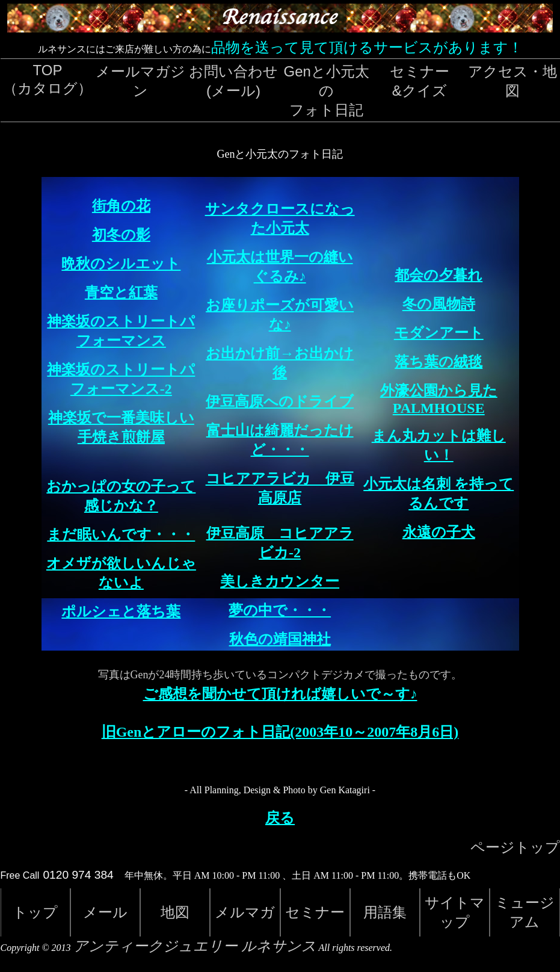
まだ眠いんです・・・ (121, 534)
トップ (35, 912)
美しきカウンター (280, 581)
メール (105, 912)
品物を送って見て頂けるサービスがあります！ (367, 47)
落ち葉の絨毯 (438, 362)
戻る (280, 818)
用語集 (385, 912)
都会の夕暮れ (438, 275)
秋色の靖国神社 (280, 639)
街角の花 (121, 206)
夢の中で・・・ (280, 610)
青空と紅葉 (121, 293)
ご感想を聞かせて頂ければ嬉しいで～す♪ (280, 694)
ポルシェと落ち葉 (121, 611)
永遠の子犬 (439, 532)
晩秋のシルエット (121, 264)
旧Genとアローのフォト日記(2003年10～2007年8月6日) (280, 732)
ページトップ (515, 847)
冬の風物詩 (439, 304)
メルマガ (245, 912)
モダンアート (439, 333)
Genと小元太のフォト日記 (327, 91)
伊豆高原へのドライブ (280, 401)
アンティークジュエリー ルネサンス (195, 946)
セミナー (315, 912)
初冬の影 (121, 235)
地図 (175, 912)
